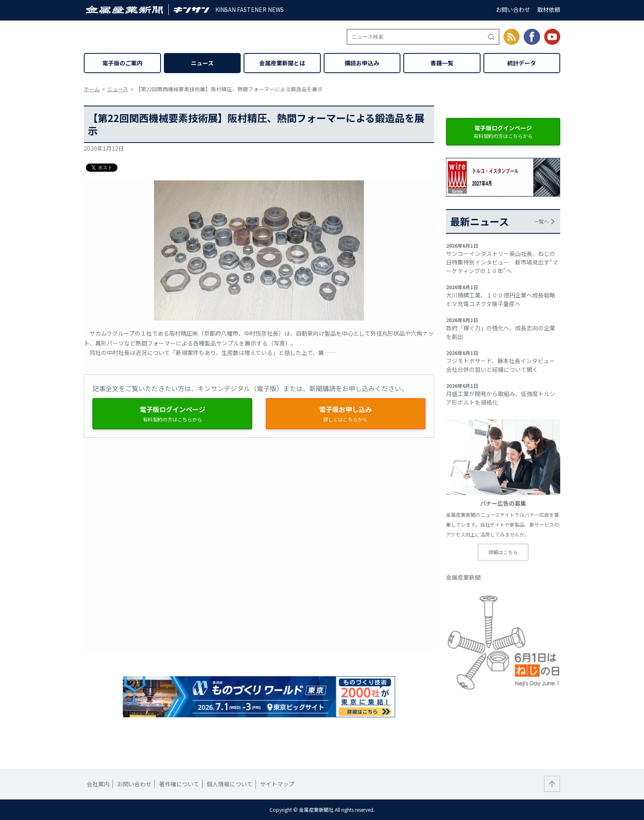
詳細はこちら (503, 552)
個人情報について (230, 784)
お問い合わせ (513, 9)
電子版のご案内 (122, 63)
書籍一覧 (442, 63)
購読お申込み (362, 63)
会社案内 (98, 784)
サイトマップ (277, 784)
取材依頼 (549, 9)
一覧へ (541, 221)
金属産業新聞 (463, 577)
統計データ (522, 63)
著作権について (179, 784)
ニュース (202, 63)
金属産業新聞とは (282, 63)
